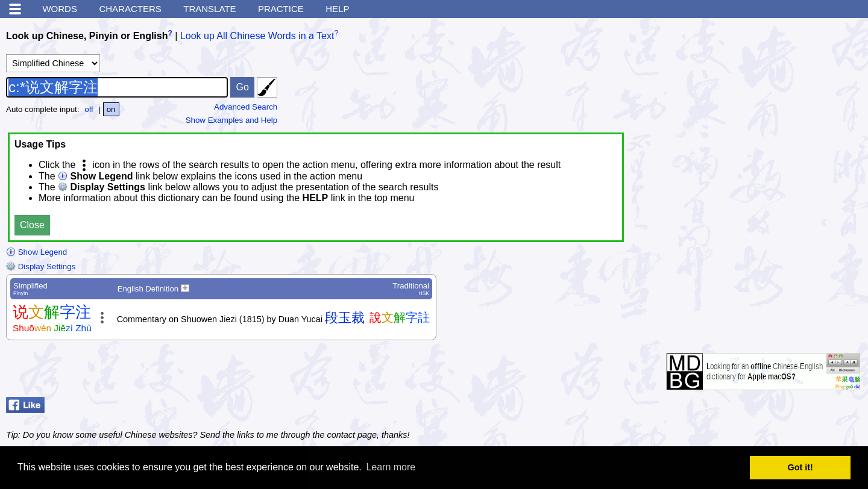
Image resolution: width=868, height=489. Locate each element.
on (111, 109)
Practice (281, 9)
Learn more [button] (391, 467)
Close (32, 225)
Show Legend (36, 252)
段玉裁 (345, 318)
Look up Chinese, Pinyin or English (87, 36)
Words (60, 9)
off (89, 109)
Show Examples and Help (232, 120)
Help (337, 9)
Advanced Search (246, 107)
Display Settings (41, 266)
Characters (130, 9)
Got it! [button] (800, 467)
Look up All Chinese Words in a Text (257, 36)
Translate (209, 9)
